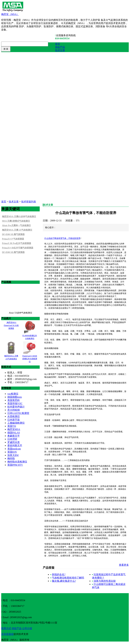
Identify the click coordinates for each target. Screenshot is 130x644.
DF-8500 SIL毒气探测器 (13, 234)
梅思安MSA (14, 429)
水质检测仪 (14, 416)
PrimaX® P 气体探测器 (13, 239)
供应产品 (60, 47)
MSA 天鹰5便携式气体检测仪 (16, 221)
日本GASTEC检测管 (18, 413)
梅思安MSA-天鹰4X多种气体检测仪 (19, 217)
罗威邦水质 (14, 442)
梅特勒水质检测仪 (17, 462)
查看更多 (124, 565)
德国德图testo (15, 397)
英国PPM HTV (15, 465)
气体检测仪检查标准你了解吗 (68, 578)
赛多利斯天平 (15, 445)
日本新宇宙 (14, 420)
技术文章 (60, 50)
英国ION (12, 452)
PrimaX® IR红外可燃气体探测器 (18, 248)
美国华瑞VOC (15, 403)
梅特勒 (11, 458)
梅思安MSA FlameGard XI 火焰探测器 (11, 325)
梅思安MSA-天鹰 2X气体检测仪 (17, 230)
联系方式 (6, 628)
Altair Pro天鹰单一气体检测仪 (16, 225)
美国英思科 (14, 400)
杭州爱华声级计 (16, 407)
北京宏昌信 (7, 634)
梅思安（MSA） (10, 14)
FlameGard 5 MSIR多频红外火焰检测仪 (30, 359)
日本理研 (12, 439)
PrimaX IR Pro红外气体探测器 (17, 243)
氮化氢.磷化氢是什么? (64, 581)
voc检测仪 (13, 394)
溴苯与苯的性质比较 (105, 581)
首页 (58, 44)
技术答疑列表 (29, 202)
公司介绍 (27, 628)
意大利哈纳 (14, 410)
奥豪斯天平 (14, 436)
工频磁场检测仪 (16, 423)
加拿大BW (13, 455)
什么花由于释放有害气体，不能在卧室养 (62, 238)
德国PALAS (14, 433)
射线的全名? (59, 574)
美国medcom (14, 449)
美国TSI (12, 426)
